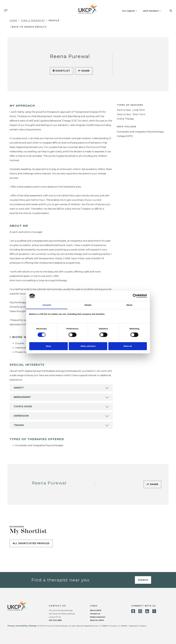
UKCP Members (151, 11)
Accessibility (21, 626)
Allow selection (88, 346)
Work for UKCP (97, 620)
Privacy (11, 626)
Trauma (19, 425)
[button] (170, 11)
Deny (48, 346)
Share (84, 71)
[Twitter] (154, 611)
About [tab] (129, 305)
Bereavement (22, 397)
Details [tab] (88, 305)
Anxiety (19, 388)
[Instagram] (140, 611)
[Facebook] (133, 611)
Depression (21, 416)
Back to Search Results (29, 27)
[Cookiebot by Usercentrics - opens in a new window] (135, 296)
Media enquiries (98, 617)
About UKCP (96, 610)
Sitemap (32, 626)
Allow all (128, 346)
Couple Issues (23, 406)
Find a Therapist (33, 20)
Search (143, 580)
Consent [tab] (47, 305)
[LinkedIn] (147, 611)
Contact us (95, 614)
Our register (129, 11)
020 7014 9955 (55, 620)
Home (13, 20)
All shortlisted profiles (31, 543)
